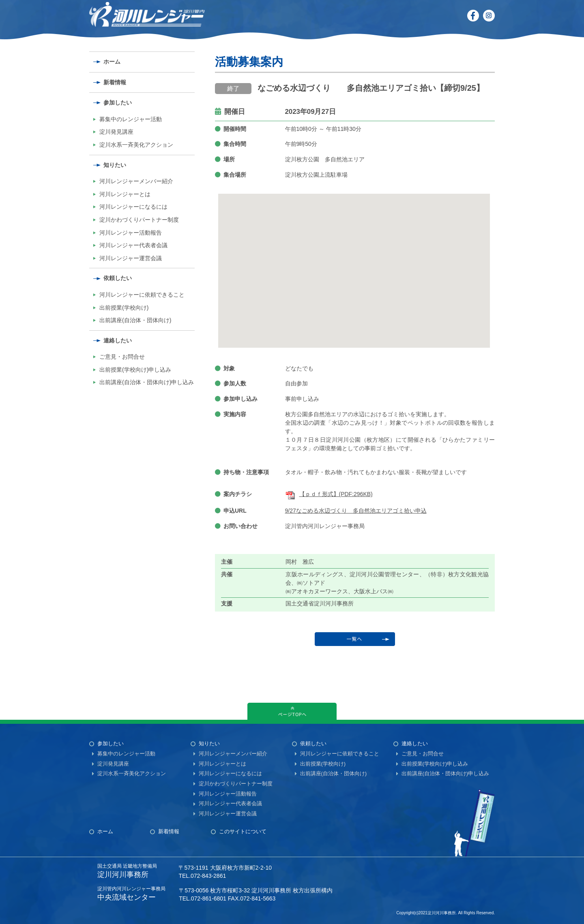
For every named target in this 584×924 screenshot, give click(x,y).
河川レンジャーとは (125, 194)
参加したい (118, 103)
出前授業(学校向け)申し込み (135, 370)
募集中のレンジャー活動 (131, 119)
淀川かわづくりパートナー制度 (139, 220)
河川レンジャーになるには (133, 207)
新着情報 (115, 82)
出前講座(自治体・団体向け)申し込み (147, 382)
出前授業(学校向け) (124, 308)
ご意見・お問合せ (122, 357)
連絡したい (118, 340)
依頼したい (118, 278)
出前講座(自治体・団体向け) (135, 320)
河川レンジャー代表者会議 (133, 245)
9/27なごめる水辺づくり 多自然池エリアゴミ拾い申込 (356, 511)
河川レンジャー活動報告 (131, 233)
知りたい (115, 165)
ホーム (112, 62)
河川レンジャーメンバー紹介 (136, 181)
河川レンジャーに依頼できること (142, 295)
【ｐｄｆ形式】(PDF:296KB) (329, 494)
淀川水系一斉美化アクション (136, 145)
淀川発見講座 (116, 132)
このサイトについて (243, 831)
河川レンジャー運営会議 (131, 258)
